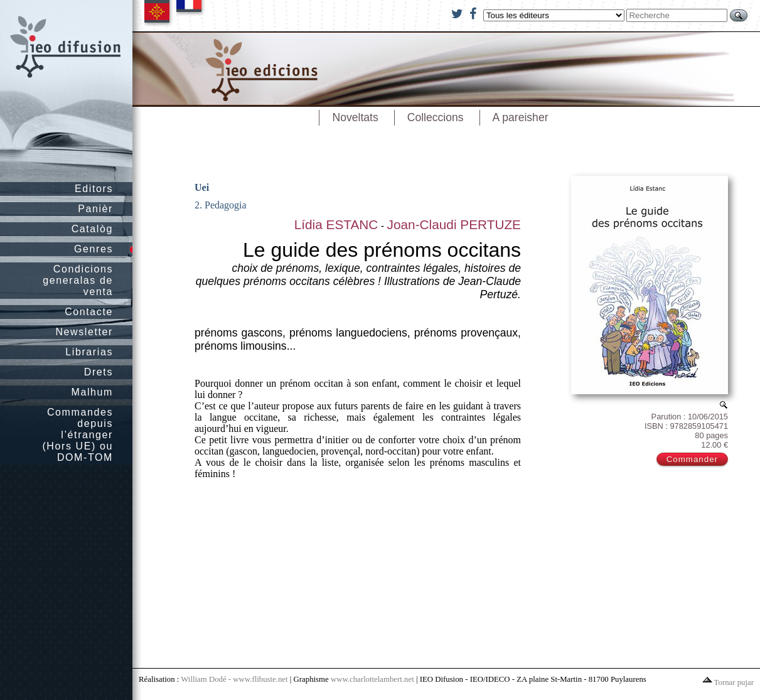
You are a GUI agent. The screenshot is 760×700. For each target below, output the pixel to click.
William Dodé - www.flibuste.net (234, 679)
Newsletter (84, 332)
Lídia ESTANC (336, 224)
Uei (202, 187)
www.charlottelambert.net (372, 679)
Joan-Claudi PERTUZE (454, 224)
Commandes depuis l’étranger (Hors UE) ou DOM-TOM (78, 435)
